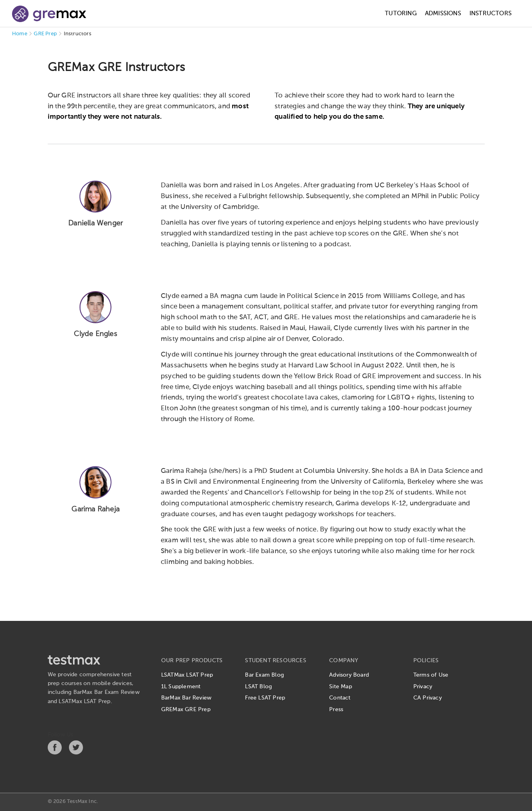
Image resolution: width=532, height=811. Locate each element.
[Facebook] (55, 753)
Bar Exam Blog (264, 675)
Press (336, 710)
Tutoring (401, 13)
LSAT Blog (258, 687)
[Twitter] (76, 753)
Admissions (443, 13)
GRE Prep (45, 34)
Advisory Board (349, 675)
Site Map (341, 687)
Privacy (423, 687)
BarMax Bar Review (186, 698)
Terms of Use (431, 675)
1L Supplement (181, 687)
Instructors (491, 13)
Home (20, 34)
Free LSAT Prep (265, 698)
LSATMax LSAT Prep (187, 675)
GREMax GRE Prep (186, 710)
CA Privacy (428, 698)
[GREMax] (49, 14)
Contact (340, 698)
